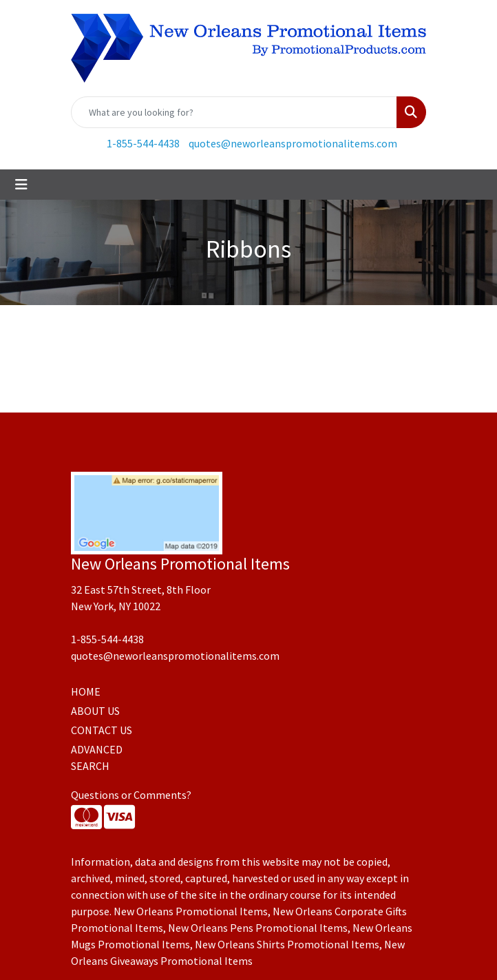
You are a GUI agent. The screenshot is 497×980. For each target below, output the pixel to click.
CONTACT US (102, 730)
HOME (86, 691)
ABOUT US (95, 711)
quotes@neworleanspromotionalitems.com (293, 143)
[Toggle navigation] (21, 185)
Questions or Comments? (131, 795)
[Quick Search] (234, 112)
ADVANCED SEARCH (97, 758)
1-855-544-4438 (143, 143)
